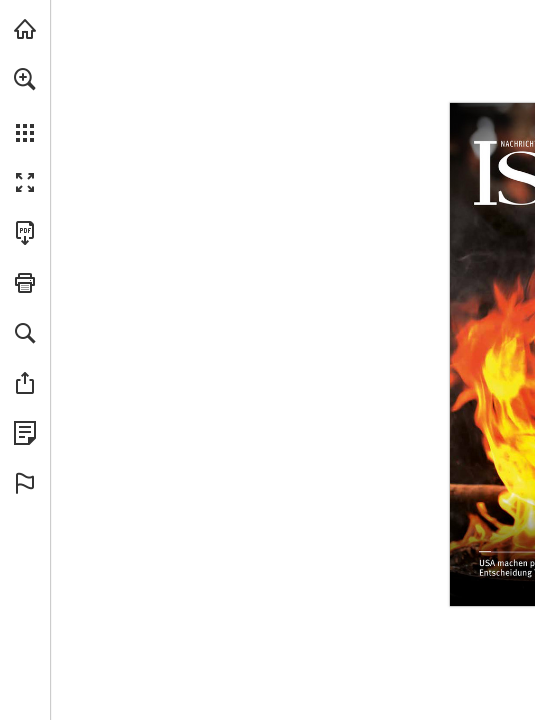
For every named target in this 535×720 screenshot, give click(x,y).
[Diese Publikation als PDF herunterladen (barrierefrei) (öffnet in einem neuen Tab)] (25, 233)
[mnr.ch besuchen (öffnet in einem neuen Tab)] (25, 29)
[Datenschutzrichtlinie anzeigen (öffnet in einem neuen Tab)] (25, 433)
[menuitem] (25, 105)
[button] (25, 79)
